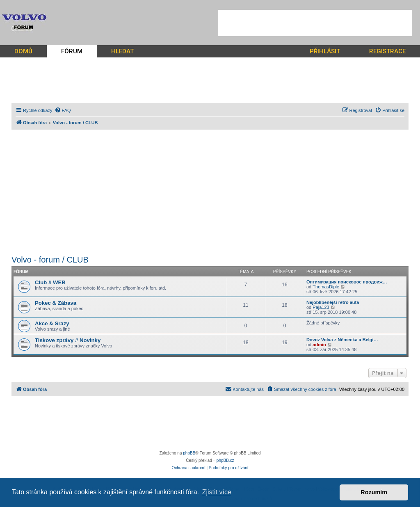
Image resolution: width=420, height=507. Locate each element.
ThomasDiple (326, 287)
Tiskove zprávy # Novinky (68, 340)
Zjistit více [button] (217, 492)
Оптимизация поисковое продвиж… (347, 282)
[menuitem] (63, 110)
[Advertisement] (315, 23)
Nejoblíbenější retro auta (333, 302)
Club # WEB (50, 282)
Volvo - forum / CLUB (50, 260)
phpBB (189, 453)
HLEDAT (122, 51)
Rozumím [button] (374, 492)
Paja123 (321, 307)
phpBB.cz (225, 460)
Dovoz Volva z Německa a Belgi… (342, 340)
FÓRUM (72, 51)
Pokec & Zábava (56, 303)
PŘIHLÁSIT (325, 51)
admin (319, 345)
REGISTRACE (387, 51)
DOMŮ (23, 51)
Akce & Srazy (52, 323)
